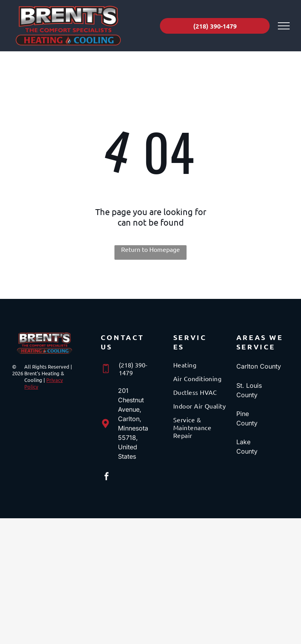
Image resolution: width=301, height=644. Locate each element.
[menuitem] (201, 368)
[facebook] (107, 477)
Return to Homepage (150, 249)
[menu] (284, 26)
